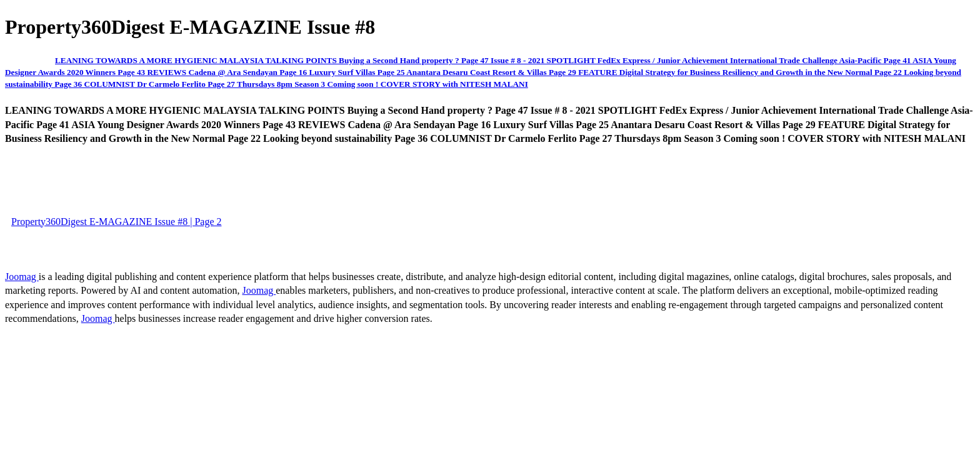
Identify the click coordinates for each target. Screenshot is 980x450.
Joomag (22, 277)
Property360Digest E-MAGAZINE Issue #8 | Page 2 (116, 222)
